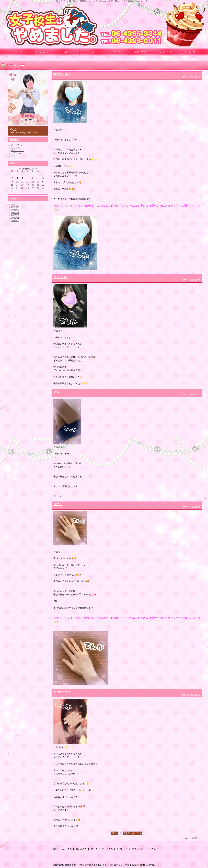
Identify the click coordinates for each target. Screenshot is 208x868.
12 (27, 181)
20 (33, 185)
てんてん (16, 148)
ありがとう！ (18, 145)
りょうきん (107, 849)
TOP (54, 849)
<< (20, 169)
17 (17, 185)
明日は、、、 (18, 150)
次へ (139, 833)
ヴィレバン (61, 277)
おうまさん (17, 153)
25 (22, 188)
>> (36, 169)
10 (17, 181)
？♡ (13, 156)
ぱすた (58, 504)
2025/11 (15, 218)
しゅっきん (66, 849)
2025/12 (15, 215)
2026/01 (15, 212)
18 (22, 185)
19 (27, 185)
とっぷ (18, 52)
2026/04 (15, 204)
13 (33, 181)
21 (38, 185)
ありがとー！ (62, 692)
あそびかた (122, 849)
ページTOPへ (194, 838)
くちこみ (152, 849)
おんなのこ (81, 849)
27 (33, 188)
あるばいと (138, 849)
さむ (56, 391)
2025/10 (15, 221)
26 (27, 188)
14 (38, 181)
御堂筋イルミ (62, 74)
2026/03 (15, 207)
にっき (94, 849)
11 (22, 181)
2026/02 (15, 210)
